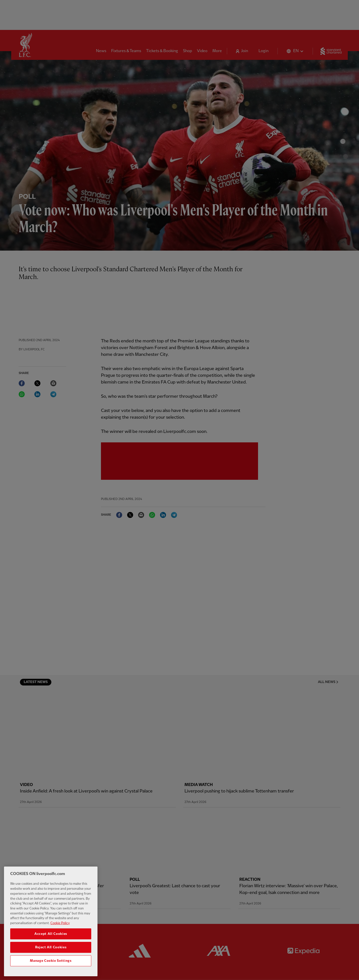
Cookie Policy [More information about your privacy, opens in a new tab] (60, 963)
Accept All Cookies (51, 974)
